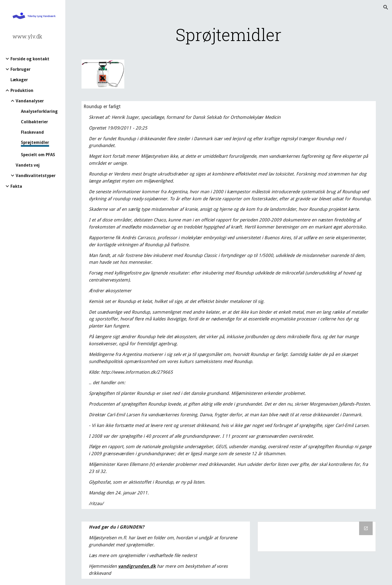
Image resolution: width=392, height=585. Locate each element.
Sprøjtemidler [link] (35, 142)
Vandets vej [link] (28, 165)
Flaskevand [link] (32, 132)
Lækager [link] (19, 80)
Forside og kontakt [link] (30, 59)
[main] (229, 34)
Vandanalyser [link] (30, 101)
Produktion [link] (22, 90)
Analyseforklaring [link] (39, 111)
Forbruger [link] (21, 69)
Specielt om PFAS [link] (38, 155)
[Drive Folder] (317, 537)
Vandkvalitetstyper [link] (36, 176)
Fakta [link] (16, 186)
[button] (386, 7)
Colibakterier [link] (34, 122)
